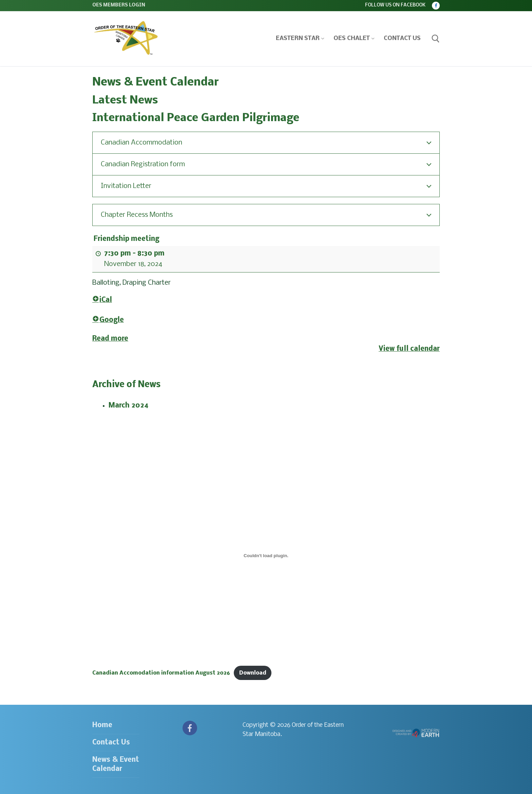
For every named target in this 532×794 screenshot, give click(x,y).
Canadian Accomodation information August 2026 (161, 673)
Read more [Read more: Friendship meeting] (110, 338)
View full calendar (409, 349)
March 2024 (129, 406)
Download (253, 673)
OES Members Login (119, 5)
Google (108, 320)
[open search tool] (436, 39)
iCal (102, 300)
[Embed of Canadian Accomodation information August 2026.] (266, 556)
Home (102, 725)
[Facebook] (436, 6)
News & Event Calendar (116, 764)
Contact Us (111, 743)
